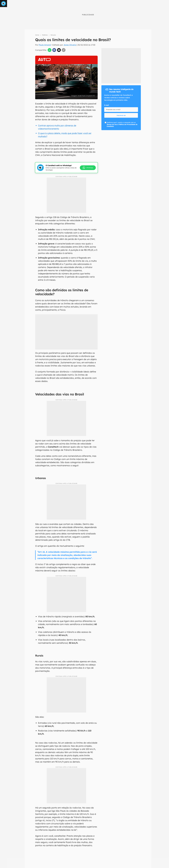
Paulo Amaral (45, 45)
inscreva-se (121, 115)
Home (37, 35)
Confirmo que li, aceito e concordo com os (122, 124)
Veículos (53, 35)
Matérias (45, 35)
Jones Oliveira (70, 45)
